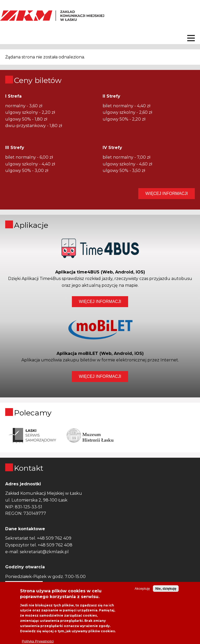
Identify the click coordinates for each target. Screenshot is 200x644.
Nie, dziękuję (166, 593)
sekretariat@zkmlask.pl (44, 552)
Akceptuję (142, 593)
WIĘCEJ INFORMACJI (167, 193)
